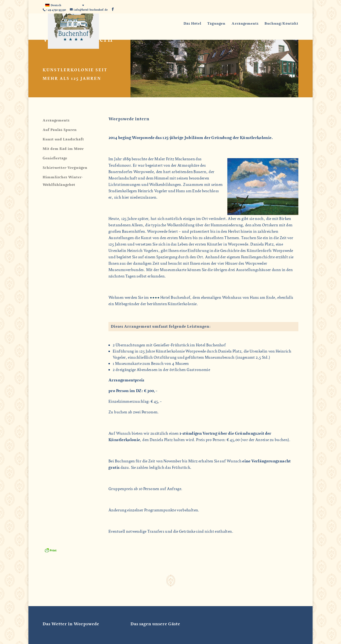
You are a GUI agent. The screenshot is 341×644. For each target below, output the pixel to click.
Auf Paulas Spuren (60, 130)
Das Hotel (192, 24)
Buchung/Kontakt (281, 24)
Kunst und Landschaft (63, 139)
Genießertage (55, 158)
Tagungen (216, 24)
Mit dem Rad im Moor (63, 149)
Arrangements (245, 24)
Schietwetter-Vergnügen (65, 168)
